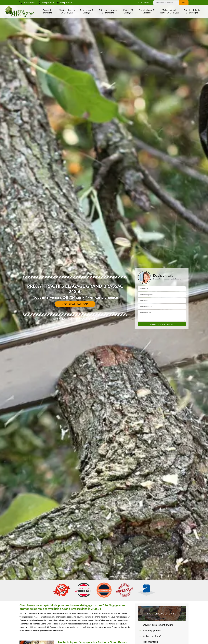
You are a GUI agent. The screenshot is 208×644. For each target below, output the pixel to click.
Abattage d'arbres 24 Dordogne (67, 11)
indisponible (27, 2)
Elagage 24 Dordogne (48, 11)
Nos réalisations (75, 304)
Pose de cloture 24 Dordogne (147, 11)
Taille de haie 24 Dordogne (87, 11)
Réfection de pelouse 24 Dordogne (108, 11)
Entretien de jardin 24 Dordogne (192, 11)
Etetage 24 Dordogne (128, 11)
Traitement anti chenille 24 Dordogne (169, 11)
